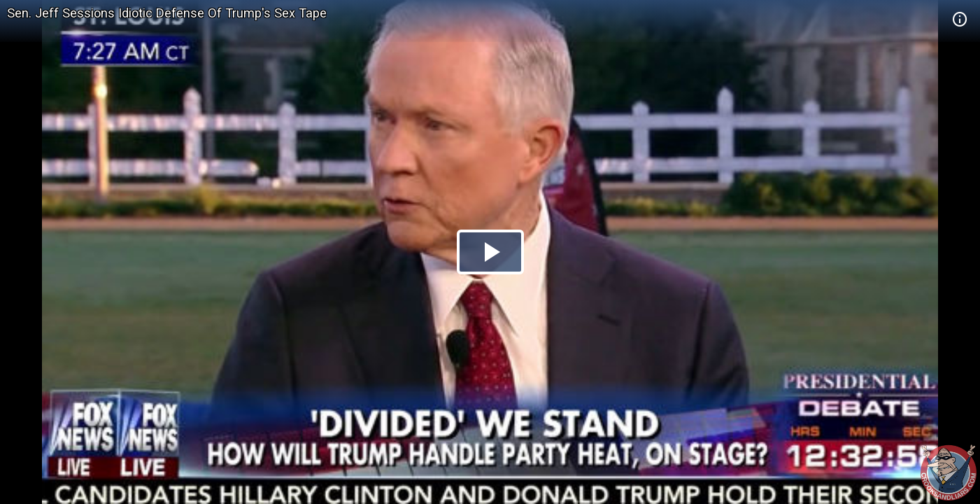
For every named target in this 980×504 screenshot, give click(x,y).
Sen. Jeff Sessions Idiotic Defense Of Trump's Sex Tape (167, 13)
